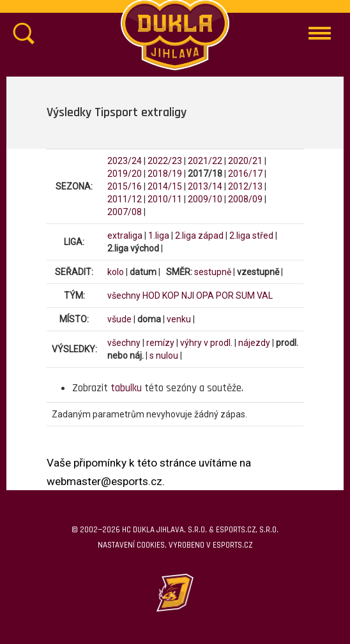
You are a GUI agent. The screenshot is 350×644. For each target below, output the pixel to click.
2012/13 (245, 186)
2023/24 (125, 161)
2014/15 (165, 186)
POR (225, 296)
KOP (171, 296)
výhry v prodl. (206, 343)
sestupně (213, 272)
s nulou (164, 356)
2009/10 (205, 199)
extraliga (125, 236)
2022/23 (165, 161)
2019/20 (125, 174)
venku (179, 319)
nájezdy (254, 343)
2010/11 (165, 199)
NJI (188, 296)
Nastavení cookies (131, 545)
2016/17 (245, 174)
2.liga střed (251, 236)
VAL (265, 296)
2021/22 (205, 161)
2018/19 (165, 174)
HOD (151, 296)
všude (119, 319)
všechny (124, 296)
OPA (205, 296)
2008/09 (245, 199)
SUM (245, 296)
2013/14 (205, 186)
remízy (160, 343)
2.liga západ (199, 236)
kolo (116, 272)
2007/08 (125, 212)
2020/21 (245, 161)
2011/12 (125, 199)
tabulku (126, 388)
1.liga (159, 236)
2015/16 (125, 186)
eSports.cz (232, 545)
